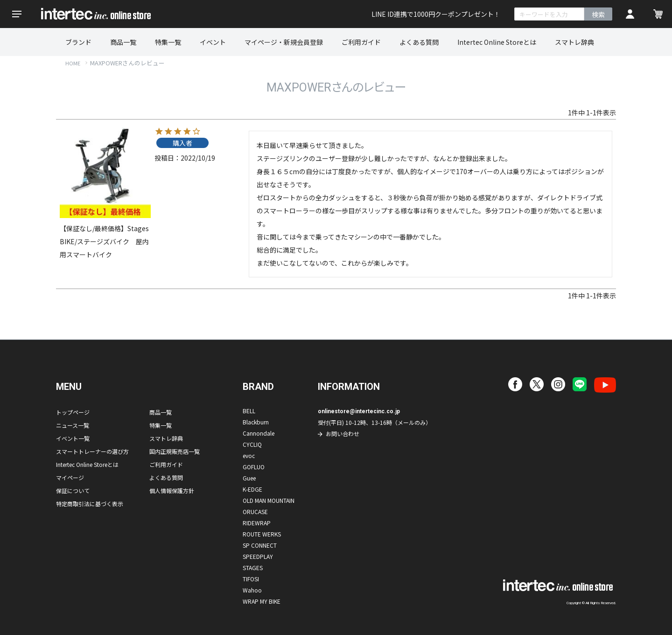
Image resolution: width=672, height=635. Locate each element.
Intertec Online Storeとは (497, 42)
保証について (73, 490)
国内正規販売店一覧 (175, 451)
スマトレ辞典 (574, 42)
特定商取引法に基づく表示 (90, 504)
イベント (213, 42)
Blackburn (256, 422)
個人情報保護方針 (172, 490)
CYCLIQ (252, 444)
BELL (249, 411)
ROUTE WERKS (262, 534)
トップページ (73, 412)
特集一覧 (168, 42)
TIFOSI (251, 579)
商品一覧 (123, 42)
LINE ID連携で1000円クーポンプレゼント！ (436, 14)
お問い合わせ (343, 434)
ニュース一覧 (73, 425)
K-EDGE (252, 489)
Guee (249, 478)
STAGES (253, 568)
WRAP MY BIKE (262, 601)
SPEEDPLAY (258, 556)
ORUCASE (255, 512)
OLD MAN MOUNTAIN (269, 500)
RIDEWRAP (257, 523)
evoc (249, 455)
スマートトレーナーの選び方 (92, 451)
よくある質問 (419, 42)
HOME (73, 63)
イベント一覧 (73, 438)
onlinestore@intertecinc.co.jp (359, 411)
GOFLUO (254, 467)
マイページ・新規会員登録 (284, 42)
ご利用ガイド (361, 42)
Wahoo (252, 590)
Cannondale (259, 433)
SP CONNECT (260, 545)
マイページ (70, 477)
